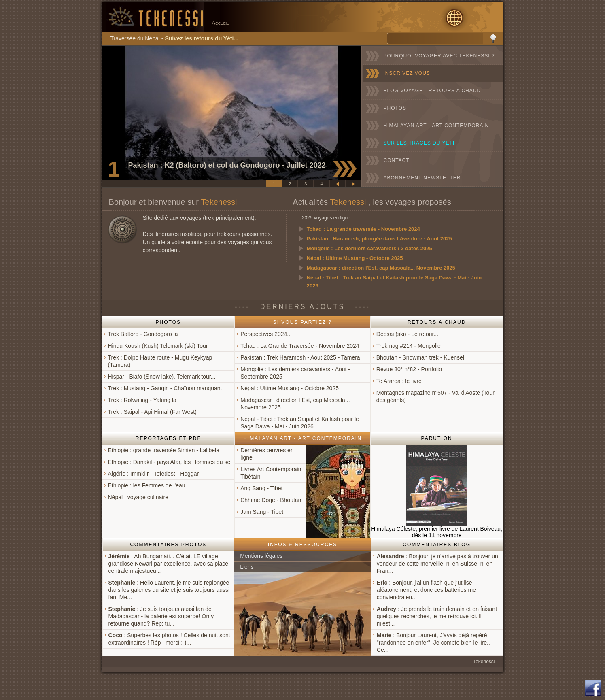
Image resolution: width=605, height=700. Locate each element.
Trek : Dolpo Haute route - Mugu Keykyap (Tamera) (160, 361)
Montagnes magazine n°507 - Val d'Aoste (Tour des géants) (435, 396)
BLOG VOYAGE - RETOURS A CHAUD (432, 91)
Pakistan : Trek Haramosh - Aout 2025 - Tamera (300, 357)
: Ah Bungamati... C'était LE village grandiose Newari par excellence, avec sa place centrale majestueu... (169, 564)
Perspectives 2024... (266, 334)
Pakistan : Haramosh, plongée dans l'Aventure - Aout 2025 (379, 239)
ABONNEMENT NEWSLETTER (422, 178)
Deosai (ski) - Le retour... (407, 334)
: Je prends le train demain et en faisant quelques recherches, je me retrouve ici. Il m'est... (437, 616)
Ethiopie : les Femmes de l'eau (147, 485)
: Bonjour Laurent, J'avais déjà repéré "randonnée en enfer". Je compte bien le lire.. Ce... (433, 643)
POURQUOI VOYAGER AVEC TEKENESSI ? (439, 56)
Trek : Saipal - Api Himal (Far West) (152, 412)
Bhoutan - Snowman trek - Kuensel (420, 357)
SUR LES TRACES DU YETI (419, 143)
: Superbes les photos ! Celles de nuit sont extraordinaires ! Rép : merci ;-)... (169, 639)
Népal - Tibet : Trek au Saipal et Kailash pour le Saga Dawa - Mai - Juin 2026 (394, 282)
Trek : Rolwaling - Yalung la (142, 400)
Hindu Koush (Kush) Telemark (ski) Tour (158, 346)
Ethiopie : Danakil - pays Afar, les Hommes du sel (170, 462)
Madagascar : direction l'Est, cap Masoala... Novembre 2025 (381, 268)
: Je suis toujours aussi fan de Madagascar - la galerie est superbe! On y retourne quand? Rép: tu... (161, 616)
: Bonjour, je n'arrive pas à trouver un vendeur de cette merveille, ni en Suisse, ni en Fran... (437, 564)
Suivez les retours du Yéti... (202, 38)
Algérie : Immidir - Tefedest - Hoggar (154, 474)
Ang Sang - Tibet (261, 488)
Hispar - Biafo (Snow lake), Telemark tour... (162, 377)
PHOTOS (395, 108)
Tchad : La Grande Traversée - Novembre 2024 (300, 346)
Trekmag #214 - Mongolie (409, 346)
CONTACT (397, 160)
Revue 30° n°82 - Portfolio (409, 369)
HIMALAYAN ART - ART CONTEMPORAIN (436, 126)
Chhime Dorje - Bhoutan (271, 500)
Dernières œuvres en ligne (267, 454)
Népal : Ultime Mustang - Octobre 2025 (355, 258)
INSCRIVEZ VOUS (407, 73)
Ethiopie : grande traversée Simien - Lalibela (164, 450)
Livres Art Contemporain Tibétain (271, 473)
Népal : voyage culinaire (138, 497)
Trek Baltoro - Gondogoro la (143, 334)
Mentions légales (261, 556)
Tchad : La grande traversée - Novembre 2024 (363, 229)
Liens (247, 567)
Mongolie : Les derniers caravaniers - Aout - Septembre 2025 (295, 373)
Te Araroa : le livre (399, 381)
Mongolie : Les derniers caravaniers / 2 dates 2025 (369, 248)
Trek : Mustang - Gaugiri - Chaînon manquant (165, 388)
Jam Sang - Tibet (262, 512)
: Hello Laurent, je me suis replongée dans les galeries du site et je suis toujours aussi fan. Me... (169, 590)
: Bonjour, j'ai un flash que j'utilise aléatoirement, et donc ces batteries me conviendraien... (426, 590)
